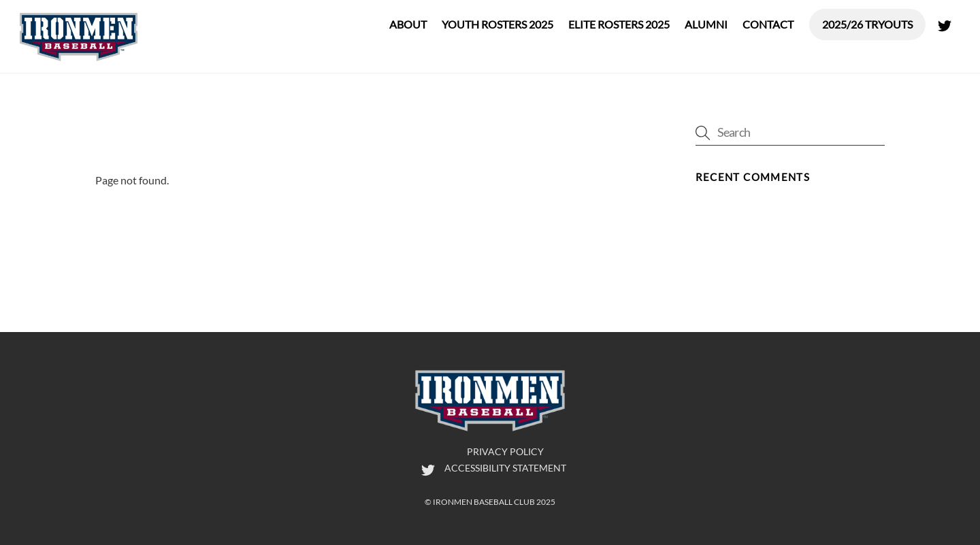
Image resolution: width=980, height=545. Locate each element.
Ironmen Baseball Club (484, 502)
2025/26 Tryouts (867, 24)
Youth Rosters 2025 (497, 24)
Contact (768, 24)
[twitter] (945, 23)
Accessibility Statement (505, 468)
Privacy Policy (505, 451)
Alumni (706, 24)
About (408, 24)
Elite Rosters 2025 (619, 24)
